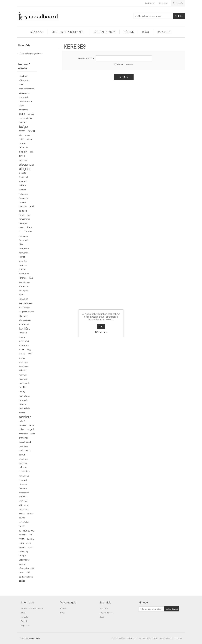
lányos (22, 358)
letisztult (23, 370)
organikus (23, 434)
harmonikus (24, 253)
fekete (23, 211)
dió (31, 152)
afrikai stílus (24, 80)
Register (25, 617)
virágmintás (24, 560)
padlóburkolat (25, 450)
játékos (22, 269)
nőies (21, 429)
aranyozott (24, 97)
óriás (33, 434)
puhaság (23, 467)
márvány (23, 375)
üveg (29, 543)
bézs (31, 131)
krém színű (24, 341)
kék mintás (24, 286)
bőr (20, 135)
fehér (32, 206)
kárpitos (23, 278)
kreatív (22, 337)
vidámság (23, 551)
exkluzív (23, 185)
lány (30, 354)
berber (22, 131)
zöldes (22, 581)
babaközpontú (25, 101)
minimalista (24, 408)
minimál (23, 404)
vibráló (22, 547)
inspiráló (23, 261)
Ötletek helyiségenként (68, 32)
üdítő (21, 543)
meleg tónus (25, 396)
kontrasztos (24, 324)
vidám (30, 547)
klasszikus (25, 320)
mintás (22, 413)
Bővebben (101, 332)
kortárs (24, 328)
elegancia (26, 164)
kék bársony (24, 282)
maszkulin (23, 379)
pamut (22, 455)
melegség (23, 400)
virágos (22, 564)
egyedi (22, 156)
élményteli (24, 177)
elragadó (23, 181)
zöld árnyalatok (26, 577)
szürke (22, 518)
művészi (23, 425)
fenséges (23, 223)
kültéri (22, 349)
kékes (22, 295)
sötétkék (23, 497)
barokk (31, 114)
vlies (21, 572)
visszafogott (27, 568)
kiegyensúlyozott (27, 312)
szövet (30, 514)
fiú (20, 232)
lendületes (24, 366)
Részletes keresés (125, 64)
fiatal (30, 227)
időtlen (22, 257)
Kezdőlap (37, 32)
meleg (22, 391)
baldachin (23, 110)
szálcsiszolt (24, 509)
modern (25, 417)
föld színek (24, 240)
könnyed (23, 333)
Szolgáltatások (104, 32)
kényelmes (26, 303)
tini (31, 535)
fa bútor (22, 190)
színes (22, 514)
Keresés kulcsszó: (86, 58)
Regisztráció (150, 3)
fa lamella (23, 194)
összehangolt (25, 442)
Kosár (102, 617)
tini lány (31, 539)
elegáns (25, 168)
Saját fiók (104, 608)
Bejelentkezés (164, 3)
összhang (23, 446)
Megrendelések (107, 613)
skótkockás (24, 493)
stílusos (24, 505)
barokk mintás (25, 118)
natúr (32, 425)
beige (23, 126)
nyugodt (31, 429)
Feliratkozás (171, 609)
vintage (22, 556)
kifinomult (23, 316)
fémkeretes (24, 219)
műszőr (22, 421)
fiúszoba (28, 232)
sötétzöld (23, 501)
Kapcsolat (165, 32)
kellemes (23, 299)
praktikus (23, 463)
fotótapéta (24, 236)
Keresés (179, 16)
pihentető (23, 459)
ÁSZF (23, 613)
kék (31, 278)
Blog (146, 32)
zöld (28, 572)
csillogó (22, 143)
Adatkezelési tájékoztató (32, 608)
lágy (29, 349)
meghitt (23, 387)
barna (22, 114)
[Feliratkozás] (151, 609)
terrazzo (23, 535)
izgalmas (23, 265)
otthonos (24, 438)
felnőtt (22, 215)
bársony (23, 122)
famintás (23, 206)
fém (29, 215)
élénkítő (22, 173)
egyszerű (23, 160)
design (23, 152)
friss (21, 244)
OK (101, 327)
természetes (27, 530)
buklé (21, 139)
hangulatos (24, 248)
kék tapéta (24, 291)
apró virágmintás (27, 89)
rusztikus (23, 488)
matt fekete (24, 383)
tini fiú (22, 539)
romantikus (25, 471)
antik (21, 84)
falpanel (22, 202)
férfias (22, 227)
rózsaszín (23, 484)
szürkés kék (24, 522)
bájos (21, 105)
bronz (27, 135)
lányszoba (23, 362)
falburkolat (24, 198)
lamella (22, 354)
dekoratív (23, 147)
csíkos (29, 139)
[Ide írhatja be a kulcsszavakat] (153, 16)
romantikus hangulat (24, 478)
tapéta (22, 526)
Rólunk (129, 32)
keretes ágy (24, 307)
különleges (24, 345)
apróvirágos (24, 93)
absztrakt (23, 76)
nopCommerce (34, 638)
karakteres (24, 274)
